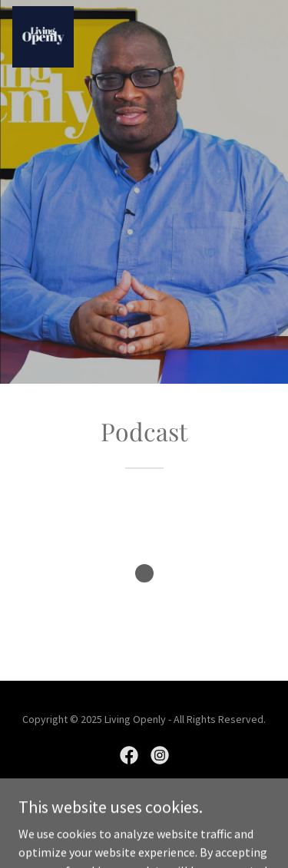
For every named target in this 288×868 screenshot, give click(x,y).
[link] (43, 37)
